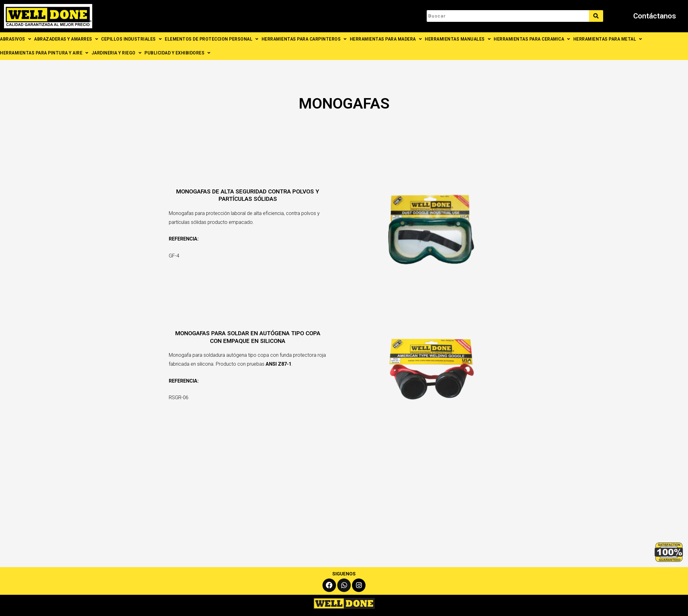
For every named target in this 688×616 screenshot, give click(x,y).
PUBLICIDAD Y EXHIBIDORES (178, 53)
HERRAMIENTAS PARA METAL (608, 39)
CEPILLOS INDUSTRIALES (131, 39)
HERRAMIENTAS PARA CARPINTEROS (304, 39)
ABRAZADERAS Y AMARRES (66, 39)
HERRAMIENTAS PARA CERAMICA (532, 39)
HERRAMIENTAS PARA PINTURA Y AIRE (44, 53)
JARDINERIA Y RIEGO (117, 53)
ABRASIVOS (16, 39)
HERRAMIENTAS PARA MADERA (386, 39)
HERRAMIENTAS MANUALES (458, 39)
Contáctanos (655, 16)
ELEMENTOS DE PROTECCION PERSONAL (212, 39)
